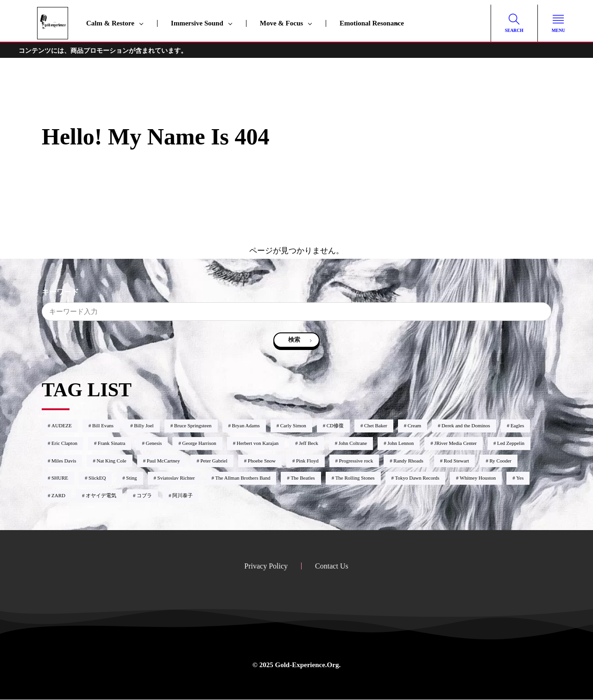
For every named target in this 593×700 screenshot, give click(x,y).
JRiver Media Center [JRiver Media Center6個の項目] (455, 444)
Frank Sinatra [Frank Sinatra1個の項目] (112, 444)
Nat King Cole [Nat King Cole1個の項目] (111, 461)
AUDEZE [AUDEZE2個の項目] (62, 426)
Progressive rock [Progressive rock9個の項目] (356, 461)
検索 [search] (294, 340)
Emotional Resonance (372, 23)
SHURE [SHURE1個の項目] (60, 478)
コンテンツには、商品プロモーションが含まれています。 (103, 51)
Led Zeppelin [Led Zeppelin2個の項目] (511, 444)
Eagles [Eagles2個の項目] (517, 426)
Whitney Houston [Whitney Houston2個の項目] (478, 478)
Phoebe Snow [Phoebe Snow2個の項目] (262, 461)
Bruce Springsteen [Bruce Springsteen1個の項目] (193, 426)
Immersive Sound (197, 23)
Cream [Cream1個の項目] (414, 426)
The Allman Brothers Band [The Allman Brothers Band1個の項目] (243, 478)
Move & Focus (281, 23)
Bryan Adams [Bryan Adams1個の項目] (246, 426)
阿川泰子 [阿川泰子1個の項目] (183, 496)
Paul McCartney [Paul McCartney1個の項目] (164, 461)
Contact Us (332, 566)
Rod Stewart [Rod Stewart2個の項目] (457, 461)
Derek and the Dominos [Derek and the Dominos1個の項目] (466, 426)
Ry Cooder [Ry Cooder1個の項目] (500, 461)
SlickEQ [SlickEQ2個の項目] (97, 478)
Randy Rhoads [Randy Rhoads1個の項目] (408, 461)
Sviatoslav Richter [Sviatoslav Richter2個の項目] (176, 478)
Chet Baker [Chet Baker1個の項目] (376, 426)
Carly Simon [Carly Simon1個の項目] (293, 426)
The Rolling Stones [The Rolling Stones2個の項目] (355, 478)
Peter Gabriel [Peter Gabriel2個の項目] (214, 461)
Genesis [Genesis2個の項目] (154, 444)
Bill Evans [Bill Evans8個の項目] (103, 426)
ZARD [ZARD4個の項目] (58, 496)
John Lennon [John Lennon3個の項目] (401, 444)
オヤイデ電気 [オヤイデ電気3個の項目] (101, 496)
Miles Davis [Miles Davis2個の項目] (64, 461)
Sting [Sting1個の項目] (131, 478)
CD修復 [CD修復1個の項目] (335, 426)
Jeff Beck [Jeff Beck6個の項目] (309, 444)
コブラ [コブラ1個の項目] (144, 496)
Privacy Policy (266, 566)
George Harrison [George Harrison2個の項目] (199, 444)
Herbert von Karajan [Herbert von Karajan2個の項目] (258, 444)
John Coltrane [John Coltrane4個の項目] (353, 444)
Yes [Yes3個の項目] (520, 478)
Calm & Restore (110, 23)
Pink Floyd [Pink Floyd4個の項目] (307, 461)
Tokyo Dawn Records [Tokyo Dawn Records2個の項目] (417, 478)
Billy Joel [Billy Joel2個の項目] (144, 426)
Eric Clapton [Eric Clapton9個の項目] (64, 444)
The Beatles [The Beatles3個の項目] (303, 478)
